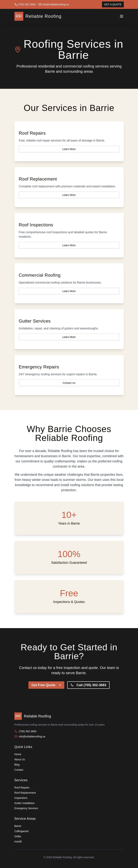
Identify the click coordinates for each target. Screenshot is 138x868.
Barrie (18, 826)
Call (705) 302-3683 (88, 685)
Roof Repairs (22, 788)
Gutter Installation (25, 803)
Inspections (21, 798)
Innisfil (18, 842)
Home (18, 754)
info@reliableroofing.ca (54, 4)
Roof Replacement (25, 793)
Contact (19, 770)
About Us (20, 759)
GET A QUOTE (113, 4)
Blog (17, 765)
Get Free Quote (46, 685)
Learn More (69, 149)
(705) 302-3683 (25, 4)
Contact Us (69, 383)
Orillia (18, 836)
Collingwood (21, 831)
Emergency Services (26, 808)
